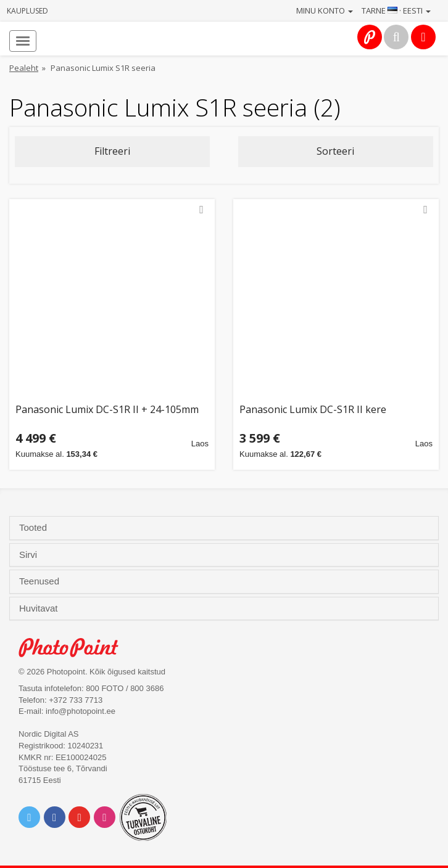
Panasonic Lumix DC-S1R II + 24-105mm (107, 410)
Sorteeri (335, 151)
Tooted (34, 528)
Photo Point (75, 648)
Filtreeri (112, 151)
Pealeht (24, 68)
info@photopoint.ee (81, 711)
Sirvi (29, 555)
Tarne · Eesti (396, 10)
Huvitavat (40, 608)
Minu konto (325, 10)
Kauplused (27, 11)
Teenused (40, 581)
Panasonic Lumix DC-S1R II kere (313, 410)
